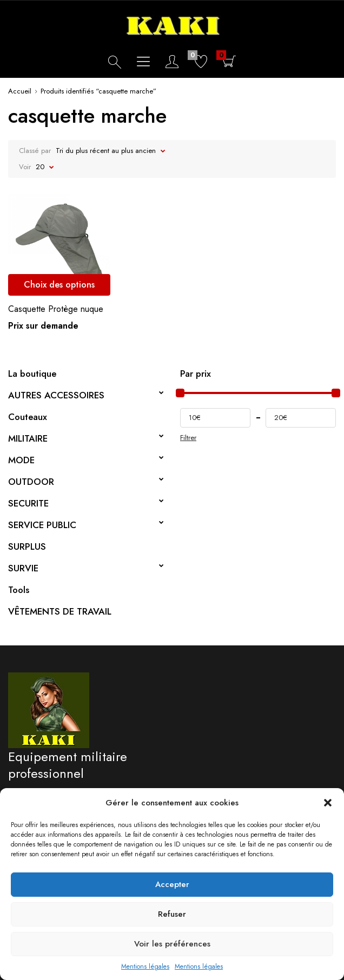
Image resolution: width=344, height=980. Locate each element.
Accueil (20, 91)
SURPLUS (27, 546)
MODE (21, 460)
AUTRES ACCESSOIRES (56, 395)
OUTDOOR (31, 482)
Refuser (172, 914)
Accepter (172, 884)
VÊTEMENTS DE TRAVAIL (60, 611)
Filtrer (188, 438)
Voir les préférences (172, 944)
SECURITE (28, 503)
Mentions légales (145, 966)
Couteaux (28, 417)
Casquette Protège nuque (56, 309)
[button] (328, 803)
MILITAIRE (28, 438)
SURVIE (23, 568)
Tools (19, 590)
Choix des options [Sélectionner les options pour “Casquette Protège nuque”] (59, 285)
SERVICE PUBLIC (42, 525)
